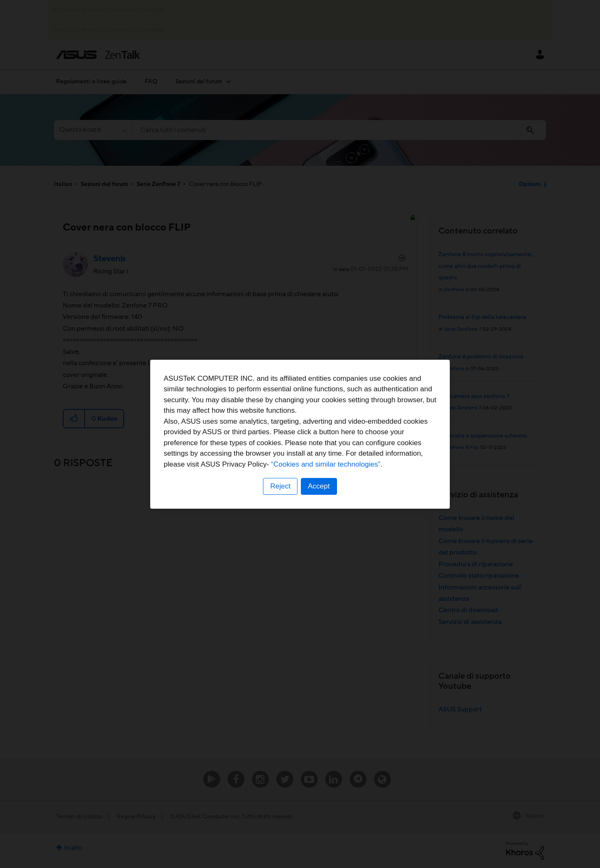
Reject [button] (280, 486)
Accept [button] (319, 486)
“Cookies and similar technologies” (326, 464)
